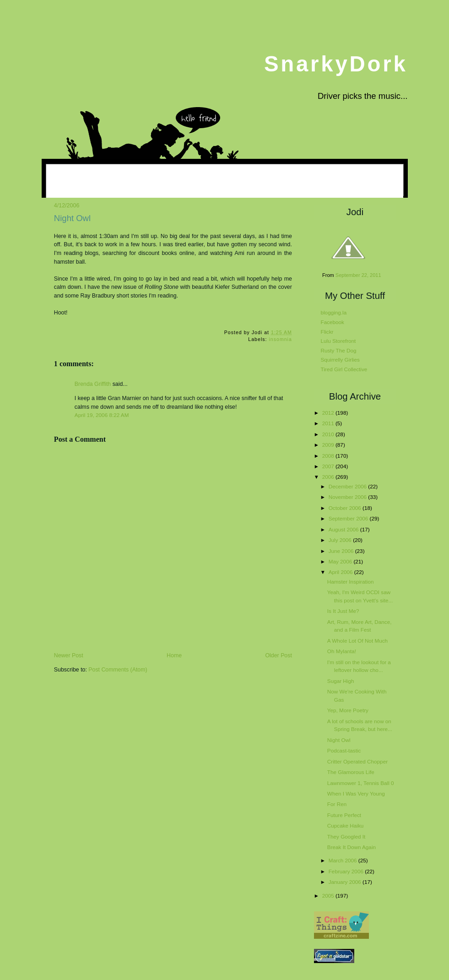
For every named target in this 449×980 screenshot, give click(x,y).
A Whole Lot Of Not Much (357, 641)
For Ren (337, 804)
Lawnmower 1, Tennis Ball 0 (361, 783)
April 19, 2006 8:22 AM (102, 415)
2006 (329, 477)
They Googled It (346, 837)
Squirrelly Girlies (340, 360)
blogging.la (334, 312)
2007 (329, 466)
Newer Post (69, 655)
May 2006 (341, 561)
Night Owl (72, 218)
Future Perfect (344, 815)
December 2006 (349, 486)
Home (174, 655)
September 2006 (349, 518)
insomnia (280, 339)
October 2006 (346, 508)
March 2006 (344, 860)
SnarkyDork (336, 64)
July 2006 (341, 540)
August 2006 (344, 529)
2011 (329, 423)
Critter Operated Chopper (357, 761)
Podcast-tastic (344, 750)
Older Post (279, 655)
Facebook (333, 322)
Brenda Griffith (93, 384)
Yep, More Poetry (348, 710)
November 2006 (349, 497)
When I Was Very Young (356, 793)
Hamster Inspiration (351, 582)
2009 (329, 445)
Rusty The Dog (339, 350)
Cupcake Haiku (345, 826)
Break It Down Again (352, 847)
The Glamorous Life (351, 772)
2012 (329, 413)
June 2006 (342, 551)
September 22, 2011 (358, 275)
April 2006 (341, 572)
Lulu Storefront (338, 341)
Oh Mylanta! (342, 651)
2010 (329, 434)
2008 (329, 456)
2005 (329, 896)
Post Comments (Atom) (118, 670)
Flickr (327, 332)
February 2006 (347, 871)
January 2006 (346, 882)
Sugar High (341, 681)
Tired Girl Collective (344, 369)
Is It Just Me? (343, 611)
